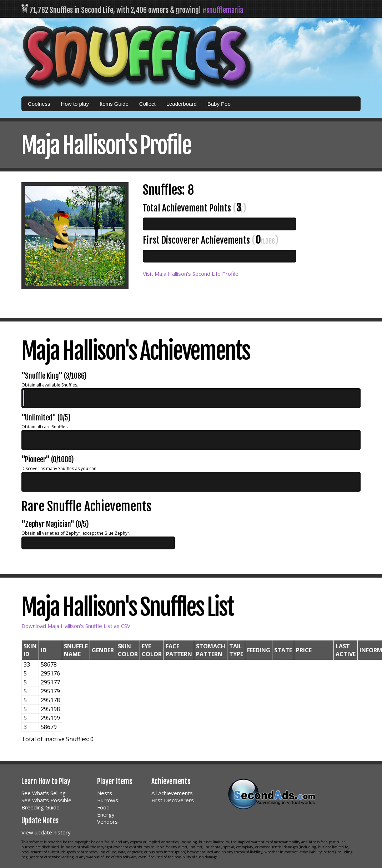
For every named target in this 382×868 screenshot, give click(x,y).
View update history (46, 832)
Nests (105, 793)
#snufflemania (223, 10)
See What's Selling (44, 793)
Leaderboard (182, 104)
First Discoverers (173, 800)
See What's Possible (46, 800)
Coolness (39, 104)
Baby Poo (219, 104)
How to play (75, 104)
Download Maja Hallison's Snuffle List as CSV (76, 626)
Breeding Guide (41, 807)
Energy (106, 814)
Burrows (108, 800)
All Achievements (172, 793)
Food (103, 807)
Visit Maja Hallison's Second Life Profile (191, 274)
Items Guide (114, 104)
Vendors (107, 822)
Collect (147, 104)
